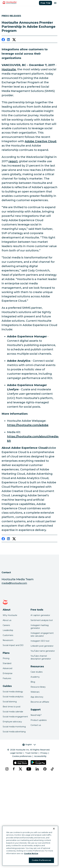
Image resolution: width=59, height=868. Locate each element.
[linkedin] (9, 40)
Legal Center (16, 753)
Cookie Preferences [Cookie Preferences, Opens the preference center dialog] (41, 860)
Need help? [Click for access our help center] (36, 715)
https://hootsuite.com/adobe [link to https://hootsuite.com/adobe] (28, 425)
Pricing (6, 658)
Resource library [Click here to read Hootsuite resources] (38, 687)
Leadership (8, 630)
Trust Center (31, 753)
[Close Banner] (54, 829)
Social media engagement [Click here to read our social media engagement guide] (15, 717)
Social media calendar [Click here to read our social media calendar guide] (13, 712)
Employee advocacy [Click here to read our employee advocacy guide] (12, 722)
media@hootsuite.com (14, 583)
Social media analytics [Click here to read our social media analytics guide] (13, 697)
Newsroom (8, 640)
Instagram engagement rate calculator (42, 635)
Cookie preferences (22, 756)
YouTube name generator (43, 651)
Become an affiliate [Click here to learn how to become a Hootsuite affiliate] (40, 702)
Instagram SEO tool (40, 641)
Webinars (35, 692)
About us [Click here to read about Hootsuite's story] (7, 620)
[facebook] (3, 40)
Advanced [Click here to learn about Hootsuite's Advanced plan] (7, 668)
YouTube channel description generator (41, 657)
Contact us (36, 725)
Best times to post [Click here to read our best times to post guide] (12, 707)
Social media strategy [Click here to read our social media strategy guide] (13, 692)
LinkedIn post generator (42, 646)
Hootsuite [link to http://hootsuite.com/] (9, 69)
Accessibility (40, 756)
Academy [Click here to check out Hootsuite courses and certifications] (35, 677)
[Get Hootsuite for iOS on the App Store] (21, 763)
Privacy (44, 753)
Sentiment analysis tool (42, 620)
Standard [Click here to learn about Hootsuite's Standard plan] (7, 663)
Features (7, 678)
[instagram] (7, 769)
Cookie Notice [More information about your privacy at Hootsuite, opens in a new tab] (31, 853)
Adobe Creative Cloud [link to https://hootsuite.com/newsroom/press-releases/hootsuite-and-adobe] (40, 141)
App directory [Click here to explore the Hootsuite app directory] (37, 697)
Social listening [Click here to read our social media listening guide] (10, 702)
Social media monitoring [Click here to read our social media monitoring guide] (14, 727)
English (29, 745)
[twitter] (14, 40)
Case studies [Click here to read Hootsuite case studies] (37, 672)
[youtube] (29, 769)
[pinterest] (45, 769)
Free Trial (45, 3)
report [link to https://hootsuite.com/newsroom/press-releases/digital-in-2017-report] (13, 161)
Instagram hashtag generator (40, 627)
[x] (20, 769)
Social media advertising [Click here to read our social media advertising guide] (14, 732)
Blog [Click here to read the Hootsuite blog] (33, 682)
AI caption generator (40, 615)
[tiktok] (52, 769)
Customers (8, 635)
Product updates (39, 720)
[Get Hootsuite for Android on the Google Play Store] (38, 763)
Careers (6, 625)
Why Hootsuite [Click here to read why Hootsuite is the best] (10, 615)
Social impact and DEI (13, 645)
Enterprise (8, 673)
